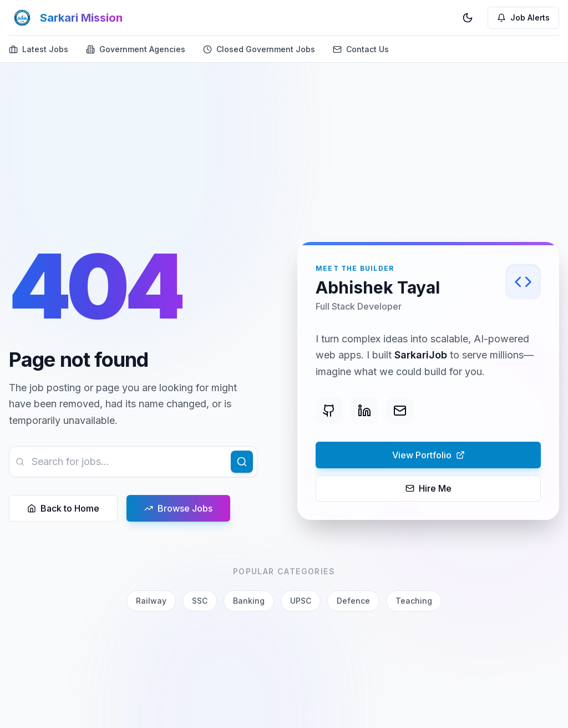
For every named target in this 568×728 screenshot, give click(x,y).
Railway (151, 601)
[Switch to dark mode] (468, 18)
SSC (200, 601)
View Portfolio (390, 456)
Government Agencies (136, 49)
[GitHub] (329, 411)
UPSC (301, 601)
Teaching (414, 601)
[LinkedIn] (364, 411)
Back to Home (63, 509)
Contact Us (361, 49)
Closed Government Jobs (259, 49)
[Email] (400, 411)
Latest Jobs (39, 49)
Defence (353, 601)
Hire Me (428, 489)
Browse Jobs (178, 509)
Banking (249, 601)
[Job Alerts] (523, 18)
